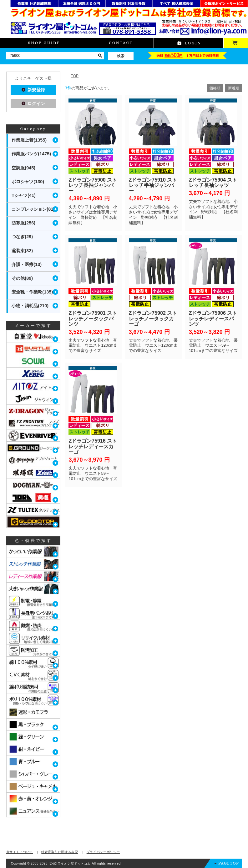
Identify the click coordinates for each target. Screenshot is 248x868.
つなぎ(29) (22, 237)
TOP (75, 76)
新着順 (234, 88)
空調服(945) (23, 168)
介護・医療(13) (27, 264)
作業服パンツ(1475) (31, 154)
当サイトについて (20, 852)
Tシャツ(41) (23, 195)
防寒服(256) (23, 223)
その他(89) (22, 278)
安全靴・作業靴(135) (32, 292)
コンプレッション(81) (33, 209)
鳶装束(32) (22, 251)
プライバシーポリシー (103, 852)
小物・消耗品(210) (30, 306)
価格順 (215, 88)
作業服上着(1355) (29, 140)
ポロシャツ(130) (28, 182)
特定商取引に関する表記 (60, 852)
